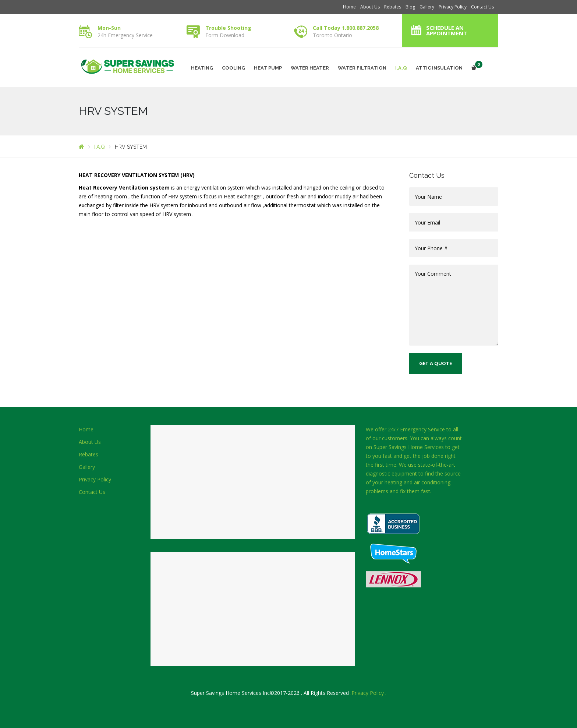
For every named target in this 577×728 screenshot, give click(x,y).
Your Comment (454, 305)
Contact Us (482, 7)
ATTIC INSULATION (439, 68)
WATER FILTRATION (362, 68)
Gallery (427, 7)
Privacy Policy (453, 7)
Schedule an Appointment (447, 30)
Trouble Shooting (228, 28)
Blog (410, 7)
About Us (370, 7)
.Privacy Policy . (368, 693)
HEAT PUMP (268, 68)
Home (349, 7)
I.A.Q (401, 68)
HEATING (202, 68)
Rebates (393, 7)
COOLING (233, 68)
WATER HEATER (310, 68)
